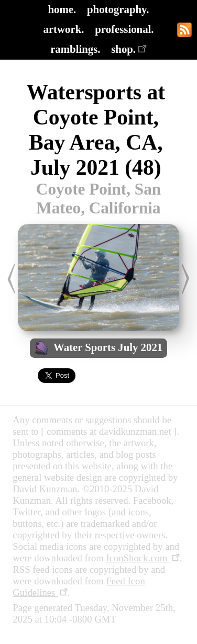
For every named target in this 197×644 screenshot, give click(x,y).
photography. (118, 9)
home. (62, 9)
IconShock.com (143, 558)
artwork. (63, 29)
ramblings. (75, 49)
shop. (129, 49)
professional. (124, 29)
